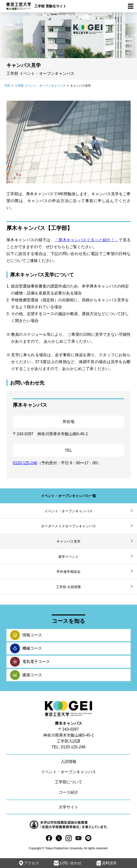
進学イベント (68, 557)
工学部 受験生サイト (50, 6)
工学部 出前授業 (68, 587)
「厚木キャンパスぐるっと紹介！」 (87, 240)
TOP (7, 86)
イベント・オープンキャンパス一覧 (68, 496)
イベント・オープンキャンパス (68, 511)
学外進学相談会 (68, 572)
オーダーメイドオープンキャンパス (68, 526)
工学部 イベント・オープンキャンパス (40, 86)
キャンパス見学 (68, 541)
